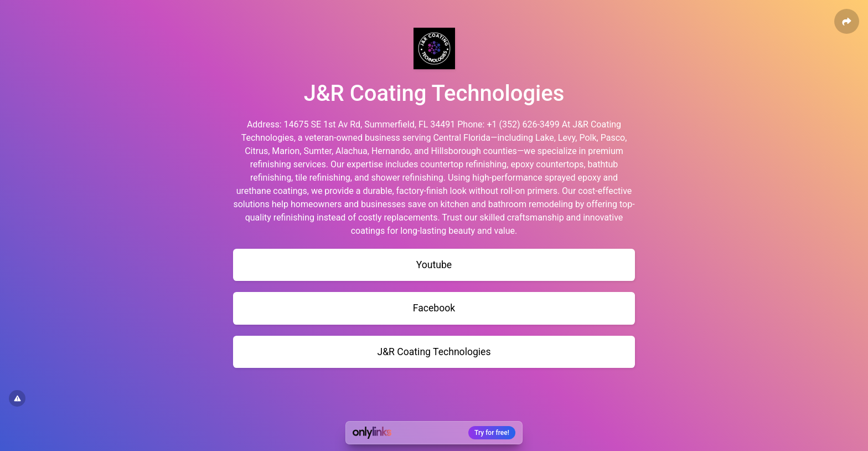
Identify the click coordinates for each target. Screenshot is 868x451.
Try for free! (492, 433)
